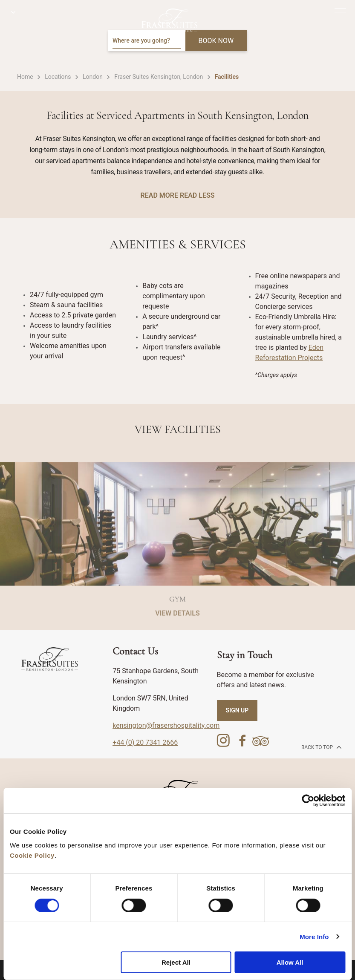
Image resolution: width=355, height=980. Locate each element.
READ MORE (159, 195)
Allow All (290, 962)
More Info (314, 937)
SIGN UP (237, 710)
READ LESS (197, 195)
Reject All (176, 962)
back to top (321, 747)
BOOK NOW (216, 41)
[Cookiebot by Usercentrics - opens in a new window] (308, 801)
